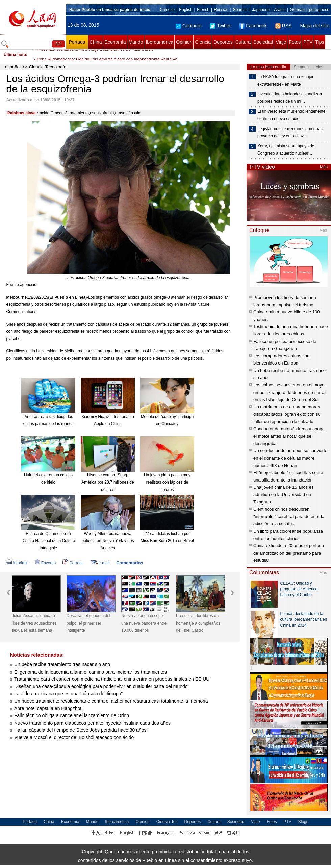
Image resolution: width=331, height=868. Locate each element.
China (96, 42)
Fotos (295, 42)
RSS (284, 26)
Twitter (220, 26)
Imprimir (17, 563)
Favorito (45, 563)
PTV (308, 42)
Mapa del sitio (315, 26)
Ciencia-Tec (167, 822)
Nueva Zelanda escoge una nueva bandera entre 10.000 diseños (144, 623)
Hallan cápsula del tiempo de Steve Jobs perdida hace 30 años (80, 730)
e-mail (100, 563)
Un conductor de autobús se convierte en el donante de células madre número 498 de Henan (290, 458)
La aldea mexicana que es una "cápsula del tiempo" (68, 694)
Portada (77, 42)
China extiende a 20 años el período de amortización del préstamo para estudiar (289, 553)
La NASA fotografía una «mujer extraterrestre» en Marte (285, 80)
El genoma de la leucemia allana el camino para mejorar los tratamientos (91, 672)
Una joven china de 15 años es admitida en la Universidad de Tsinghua (284, 494)
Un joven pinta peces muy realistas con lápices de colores (167, 482)
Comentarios (130, 563)
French (203, 10)
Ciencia (203, 42)
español (13, 67)
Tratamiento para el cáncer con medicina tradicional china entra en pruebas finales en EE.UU (112, 679)
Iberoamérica (159, 42)
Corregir (73, 563)
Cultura (243, 42)
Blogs (303, 822)
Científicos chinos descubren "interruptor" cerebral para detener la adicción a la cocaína (289, 516)
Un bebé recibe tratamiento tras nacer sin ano (62, 664)
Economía (115, 42)
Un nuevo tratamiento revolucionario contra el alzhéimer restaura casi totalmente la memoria (111, 701)
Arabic (280, 10)
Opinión (184, 42)
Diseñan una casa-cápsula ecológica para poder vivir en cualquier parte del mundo (101, 686)
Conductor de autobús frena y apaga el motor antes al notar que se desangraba (289, 436)
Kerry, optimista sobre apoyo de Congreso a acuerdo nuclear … (286, 150)
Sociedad (263, 42)
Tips (320, 42)
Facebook (253, 26)
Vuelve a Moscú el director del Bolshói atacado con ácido (74, 737)
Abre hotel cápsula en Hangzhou (48, 708)
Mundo (136, 42)
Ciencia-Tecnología (48, 67)
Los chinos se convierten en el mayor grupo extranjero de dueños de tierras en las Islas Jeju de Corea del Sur (290, 392)
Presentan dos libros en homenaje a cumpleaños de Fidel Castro (95, 55)
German (297, 10)
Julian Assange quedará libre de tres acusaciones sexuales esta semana (34, 623)
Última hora (15, 55)
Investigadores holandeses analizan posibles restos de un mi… (290, 98)
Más (324, 167)
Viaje (281, 42)
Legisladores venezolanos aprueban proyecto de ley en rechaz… (290, 133)
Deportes (223, 42)
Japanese (261, 10)
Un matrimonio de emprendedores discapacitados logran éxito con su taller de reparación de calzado (287, 414)
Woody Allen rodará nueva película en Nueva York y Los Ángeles (108, 541)
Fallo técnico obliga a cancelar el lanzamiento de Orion (72, 715)
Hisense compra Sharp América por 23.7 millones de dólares (108, 482)
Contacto (188, 26)
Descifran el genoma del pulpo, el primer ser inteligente (88, 623)
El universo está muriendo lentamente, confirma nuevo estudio (292, 115)
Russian (221, 10)
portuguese (319, 10)
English (186, 10)
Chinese (167, 10)
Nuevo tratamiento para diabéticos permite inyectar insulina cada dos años (92, 723)
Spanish (240, 10)
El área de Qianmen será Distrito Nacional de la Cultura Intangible (48, 541)
